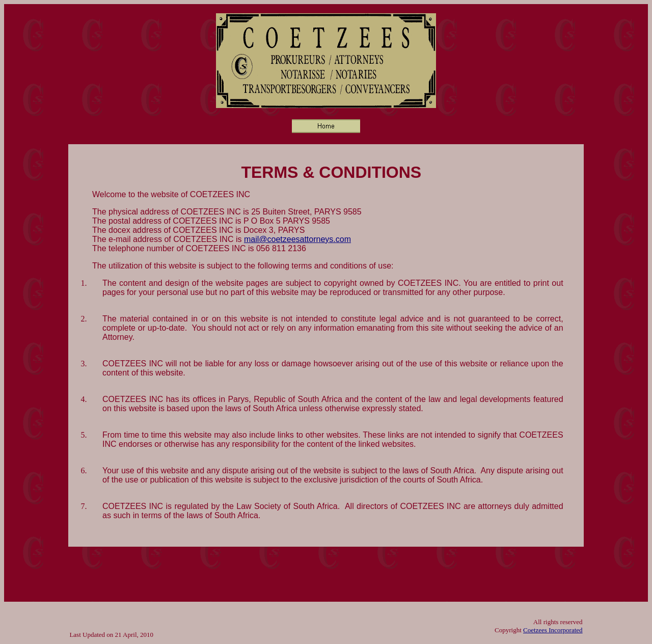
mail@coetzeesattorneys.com (297, 239)
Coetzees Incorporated (553, 630)
